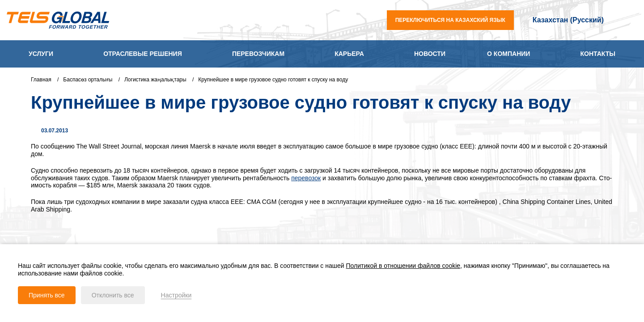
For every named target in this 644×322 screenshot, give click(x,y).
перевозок (306, 178)
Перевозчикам (258, 54)
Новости (430, 54)
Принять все (47, 295)
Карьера (349, 54)
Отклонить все (113, 295)
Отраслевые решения (143, 54)
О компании (508, 54)
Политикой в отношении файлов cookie (403, 266)
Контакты (598, 54)
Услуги (41, 54)
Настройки (176, 295)
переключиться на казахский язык (450, 20)
